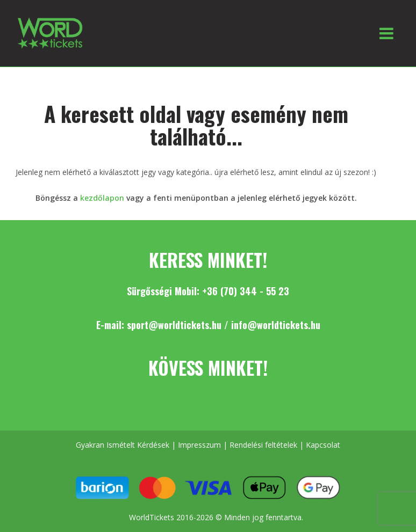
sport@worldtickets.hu (174, 325)
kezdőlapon (102, 198)
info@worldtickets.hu (276, 325)
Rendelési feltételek (263, 445)
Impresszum (199, 445)
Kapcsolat (323, 445)
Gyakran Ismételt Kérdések (123, 445)
